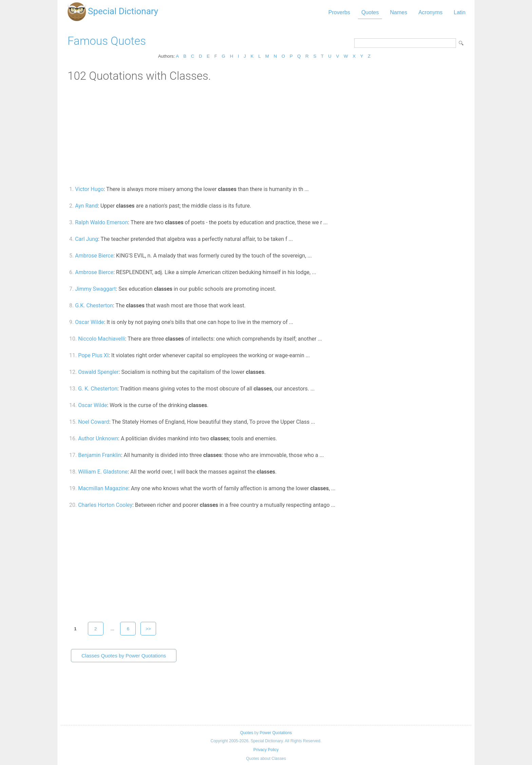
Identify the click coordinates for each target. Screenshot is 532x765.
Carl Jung (87, 239)
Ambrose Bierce (94, 256)
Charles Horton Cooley (105, 505)
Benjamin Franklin (100, 455)
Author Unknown (98, 438)
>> (148, 629)
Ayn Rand (86, 206)
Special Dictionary (123, 11)
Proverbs (339, 12)
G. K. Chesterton (98, 389)
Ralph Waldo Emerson (101, 222)
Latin (460, 12)
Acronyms (430, 12)
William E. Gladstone (103, 472)
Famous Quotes (107, 41)
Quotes (370, 12)
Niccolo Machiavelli (101, 339)
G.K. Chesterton (94, 305)
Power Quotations (276, 733)
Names (398, 12)
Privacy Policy (266, 750)
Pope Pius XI (93, 355)
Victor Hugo (89, 189)
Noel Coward (93, 422)
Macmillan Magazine (103, 488)
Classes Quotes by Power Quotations (124, 656)
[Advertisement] (266, 133)
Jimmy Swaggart (95, 289)
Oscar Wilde (89, 322)
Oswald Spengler (98, 372)
